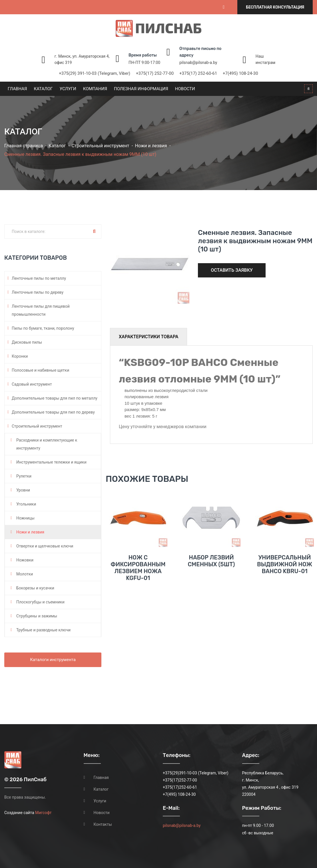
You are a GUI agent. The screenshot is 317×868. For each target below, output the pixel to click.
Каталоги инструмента (53, 660)
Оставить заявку (232, 270)
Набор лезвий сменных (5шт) (211, 561)
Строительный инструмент (100, 146)
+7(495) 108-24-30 (240, 73)
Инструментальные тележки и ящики (51, 462)
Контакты (103, 824)
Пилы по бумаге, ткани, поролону (43, 328)
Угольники (26, 504)
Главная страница (24, 146)
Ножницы (25, 518)
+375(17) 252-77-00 (155, 73)
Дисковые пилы (27, 342)
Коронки (20, 356)
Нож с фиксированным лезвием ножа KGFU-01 (138, 568)
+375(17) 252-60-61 (198, 73)
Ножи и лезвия (151, 146)
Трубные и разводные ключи (43, 630)
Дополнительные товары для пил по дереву (53, 412)
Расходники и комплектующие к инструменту (47, 444)
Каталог (43, 89)
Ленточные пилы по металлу (39, 278)
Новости (185, 89)
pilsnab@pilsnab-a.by (198, 63)
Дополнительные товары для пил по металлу (55, 398)
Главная (17, 89)
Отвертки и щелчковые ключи (45, 546)
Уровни (23, 490)
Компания (95, 89)
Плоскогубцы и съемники (40, 602)
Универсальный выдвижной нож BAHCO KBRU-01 (285, 564)
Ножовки (25, 560)
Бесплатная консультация (275, 7)
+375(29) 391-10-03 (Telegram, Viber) (95, 73)
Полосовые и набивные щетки (40, 370)
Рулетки (24, 476)
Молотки (25, 574)
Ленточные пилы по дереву (38, 292)
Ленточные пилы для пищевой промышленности (41, 310)
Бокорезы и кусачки (35, 588)
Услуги (68, 89)
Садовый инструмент (32, 384)
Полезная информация (141, 89)
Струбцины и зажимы (37, 616)
